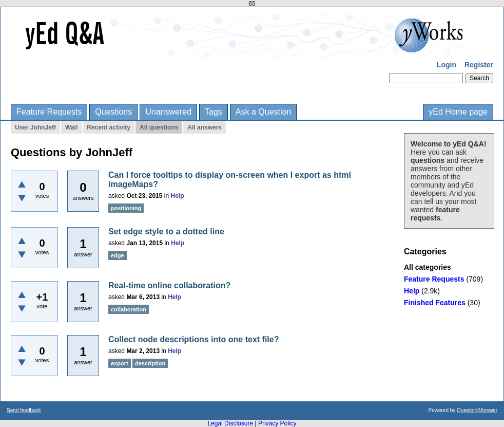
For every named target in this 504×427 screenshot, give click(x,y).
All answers (205, 127)
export (120, 363)
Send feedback (24, 410)
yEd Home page (458, 112)
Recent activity (109, 127)
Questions (113, 112)
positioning (126, 208)
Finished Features (435, 303)
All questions (159, 127)
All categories (428, 267)
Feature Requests (49, 112)
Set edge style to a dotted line (166, 231)
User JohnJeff (35, 127)
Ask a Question (264, 112)
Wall (71, 127)
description (150, 363)
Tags (214, 112)
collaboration (129, 309)
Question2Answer (477, 410)
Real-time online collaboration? (169, 285)
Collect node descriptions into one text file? (193, 339)
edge (118, 255)
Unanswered (168, 112)
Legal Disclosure (230, 423)
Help (412, 291)
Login (447, 65)
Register (479, 65)
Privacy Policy (277, 423)
